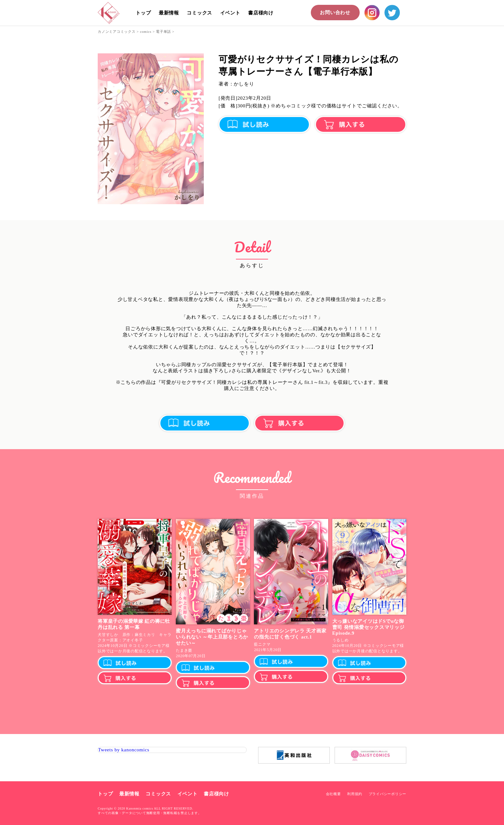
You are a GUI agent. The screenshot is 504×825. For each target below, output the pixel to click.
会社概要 (333, 794)
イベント (230, 13)
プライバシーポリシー (388, 794)
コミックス (199, 13)
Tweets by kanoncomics (124, 750)
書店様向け (261, 13)
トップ (143, 13)
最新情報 (169, 13)
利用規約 (355, 794)
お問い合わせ (335, 13)
